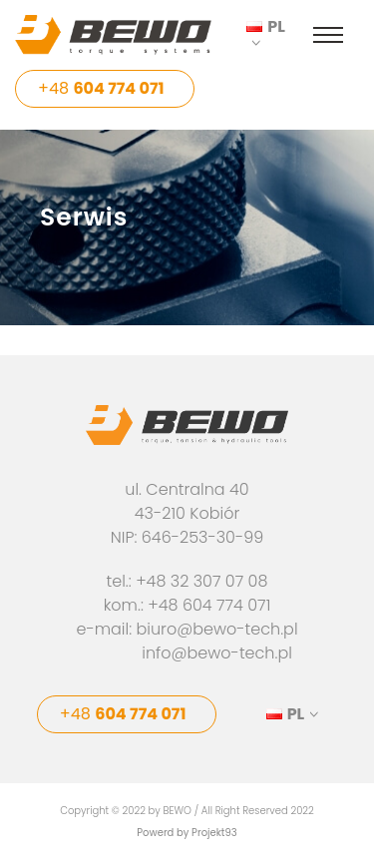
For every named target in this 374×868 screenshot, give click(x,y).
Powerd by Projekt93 (187, 833)
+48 (101, 88)
